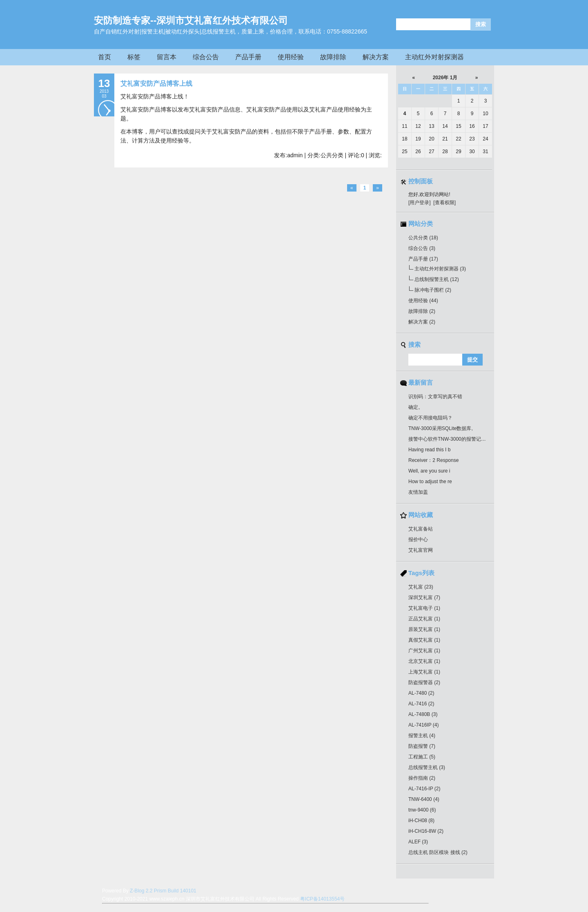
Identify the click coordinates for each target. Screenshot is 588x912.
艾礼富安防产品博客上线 (156, 84)
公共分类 (423, 238)
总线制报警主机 (437, 279)
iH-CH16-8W (426, 831)
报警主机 (422, 736)
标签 (134, 57)
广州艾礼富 (424, 651)
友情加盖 (418, 492)
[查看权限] (444, 203)
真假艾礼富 (424, 640)
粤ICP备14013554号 (322, 899)
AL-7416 (421, 704)
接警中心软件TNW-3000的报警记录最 (450, 439)
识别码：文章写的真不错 (435, 397)
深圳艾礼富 (424, 598)
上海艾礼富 (424, 672)
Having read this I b (429, 450)
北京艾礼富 (424, 661)
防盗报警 (422, 746)
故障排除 (333, 57)
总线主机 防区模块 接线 (438, 852)
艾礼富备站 (421, 529)
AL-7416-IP (424, 789)
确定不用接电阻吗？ (430, 418)
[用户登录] (420, 203)
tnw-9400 (422, 810)
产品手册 (248, 57)
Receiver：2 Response (433, 460)
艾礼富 (421, 587)
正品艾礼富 (424, 619)
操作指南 (422, 778)
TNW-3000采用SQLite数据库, (441, 428)
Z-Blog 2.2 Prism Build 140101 (163, 891)
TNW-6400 (424, 799)
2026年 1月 (445, 78)
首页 (105, 57)
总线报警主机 (427, 767)
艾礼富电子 (424, 608)
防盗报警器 (424, 682)
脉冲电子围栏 (433, 290)
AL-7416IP (424, 725)
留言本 (167, 57)
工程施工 (422, 757)
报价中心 (418, 540)
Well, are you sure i (429, 471)
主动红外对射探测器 (434, 57)
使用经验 (291, 57)
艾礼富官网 (421, 550)
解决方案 (376, 57)
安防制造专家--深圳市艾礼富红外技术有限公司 (191, 20)
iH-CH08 (421, 821)
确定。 (416, 407)
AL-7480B (423, 714)
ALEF (418, 842)
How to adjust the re (430, 482)
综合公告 (206, 57)
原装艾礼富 (424, 629)
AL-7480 (421, 693)
